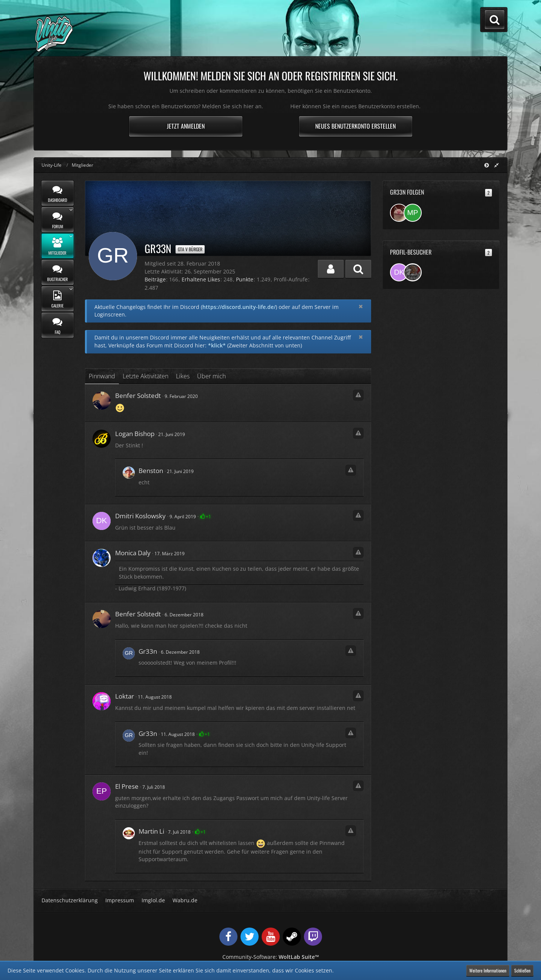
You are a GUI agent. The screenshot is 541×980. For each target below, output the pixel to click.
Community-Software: (271, 957)
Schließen (522, 970)
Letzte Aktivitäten (146, 376)
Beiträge (155, 279)
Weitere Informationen (488, 970)
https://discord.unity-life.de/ (239, 307)
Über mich (211, 376)
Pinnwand (102, 376)
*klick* (217, 345)
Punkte (245, 279)
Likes (183, 376)
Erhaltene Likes (201, 279)
